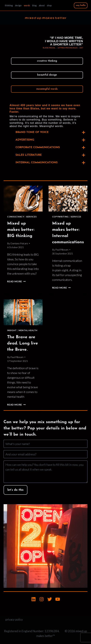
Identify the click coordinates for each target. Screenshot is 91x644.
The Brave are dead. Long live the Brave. (23, 343)
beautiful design (47, 75)
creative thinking (47, 61)
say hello (81, 5)
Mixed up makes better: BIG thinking (21, 230)
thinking (9, 5)
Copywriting (60, 217)
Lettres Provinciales (67, 48)
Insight (12, 330)
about (42, 5)
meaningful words (47, 89)
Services (31, 217)
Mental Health (28, 330)
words (27, 5)
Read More (16, 281)
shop (49, 5)
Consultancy (16, 217)
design (18, 5)
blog (34, 5)
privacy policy (14, 619)
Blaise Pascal (49, 48)
